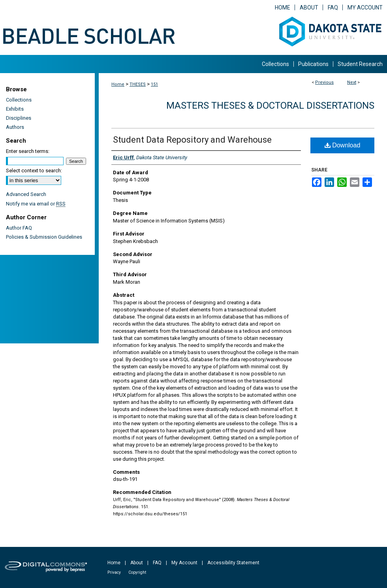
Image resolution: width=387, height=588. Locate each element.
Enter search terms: (28, 151)
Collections (19, 100)
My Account (184, 563)
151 (154, 84)
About (137, 563)
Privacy (114, 572)
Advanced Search (26, 194)
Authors (15, 127)
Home (118, 84)
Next (352, 82)
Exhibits (15, 109)
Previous (324, 82)
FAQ (157, 563)
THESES (138, 84)
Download (343, 145)
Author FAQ (19, 228)
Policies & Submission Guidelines (44, 237)
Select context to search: (34, 171)
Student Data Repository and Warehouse (192, 140)
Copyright (137, 572)
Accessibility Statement (233, 563)
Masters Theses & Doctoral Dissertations (270, 106)
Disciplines (19, 118)
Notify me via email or (36, 204)
